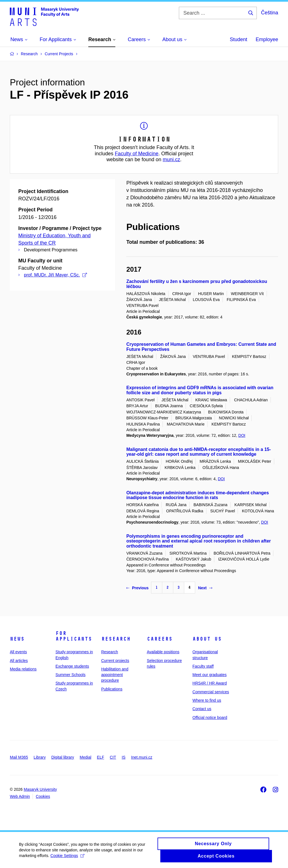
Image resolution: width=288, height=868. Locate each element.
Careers (160, 639)
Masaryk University (40, 789)
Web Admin (20, 796)
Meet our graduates (209, 675)
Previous (137, 588)
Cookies (43, 796)
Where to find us (207, 700)
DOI (242, 435)
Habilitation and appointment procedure (115, 675)
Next (205, 588)
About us (207, 639)
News (17, 639)
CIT (113, 757)
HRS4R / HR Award (210, 683)
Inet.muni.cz (142, 757)
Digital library (63, 757)
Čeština (270, 13)
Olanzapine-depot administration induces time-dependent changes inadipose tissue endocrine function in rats (198, 495)
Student (238, 39)
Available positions (163, 652)
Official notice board (210, 718)
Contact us (202, 709)
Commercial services (211, 692)
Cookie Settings (68, 859)
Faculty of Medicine (137, 154)
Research (116, 639)
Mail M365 (19, 757)
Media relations (23, 669)
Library (40, 757)
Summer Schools (70, 675)
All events (18, 652)
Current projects (115, 661)
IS (124, 757)
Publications (112, 689)
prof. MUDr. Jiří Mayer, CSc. (55, 275)
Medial (85, 757)
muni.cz (172, 160)
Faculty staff (203, 666)
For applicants (74, 636)
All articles (19, 661)
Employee (267, 39)
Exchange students (72, 666)
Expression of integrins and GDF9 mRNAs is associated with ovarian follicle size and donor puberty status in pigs (200, 390)
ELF (101, 757)
